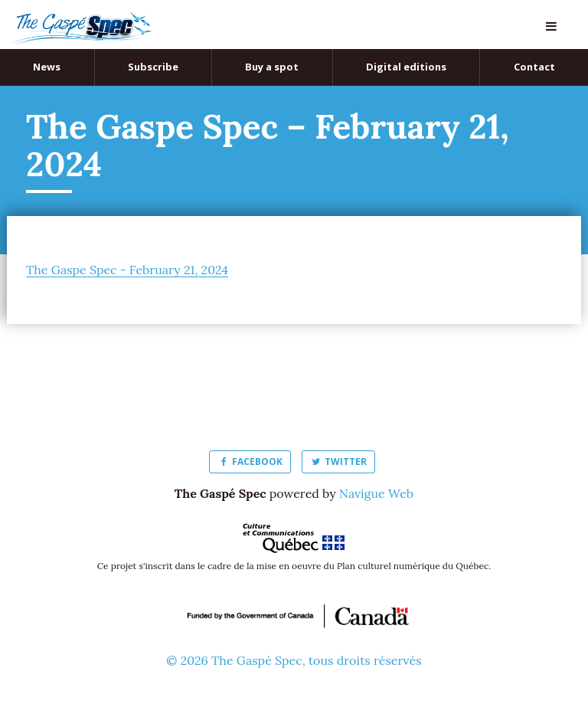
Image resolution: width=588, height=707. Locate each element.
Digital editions (406, 67)
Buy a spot (272, 67)
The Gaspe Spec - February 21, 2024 (127, 270)
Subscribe (153, 67)
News (47, 67)
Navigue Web (376, 493)
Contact (534, 67)
